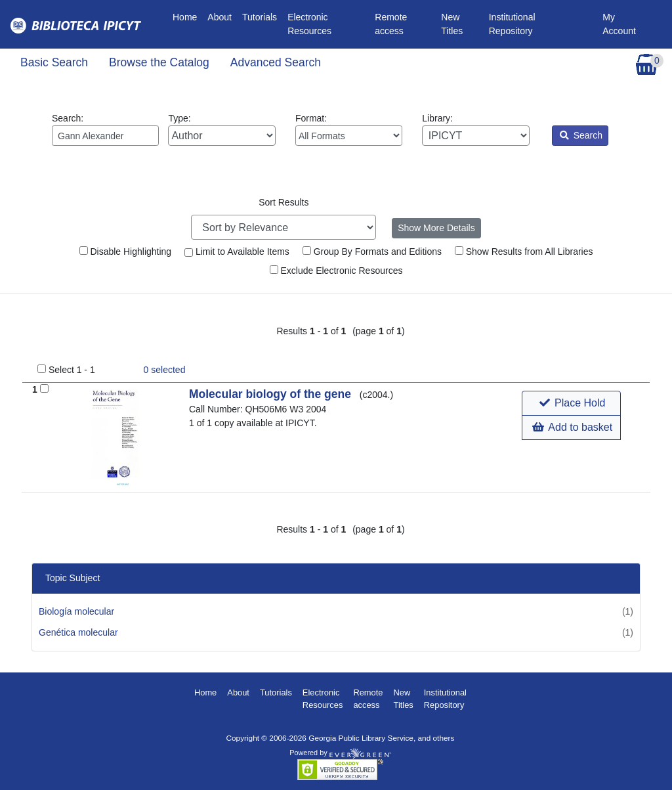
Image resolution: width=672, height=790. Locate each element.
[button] (571, 403)
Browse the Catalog (159, 62)
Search (581, 135)
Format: (349, 129)
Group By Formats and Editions (372, 252)
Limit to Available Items (237, 252)
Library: (475, 129)
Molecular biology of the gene (272, 394)
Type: (221, 129)
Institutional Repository (512, 24)
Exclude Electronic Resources (336, 271)
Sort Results (283, 202)
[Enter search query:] (105, 136)
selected (165, 370)
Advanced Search (276, 62)
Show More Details (436, 228)
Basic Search (54, 62)
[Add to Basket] (44, 388)
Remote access (391, 24)
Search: (105, 129)
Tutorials (260, 17)
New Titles (452, 24)
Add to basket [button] (572, 427)
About (220, 17)
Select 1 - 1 (72, 370)
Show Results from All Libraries (524, 252)
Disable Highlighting (126, 252)
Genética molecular (78, 632)
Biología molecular (76, 611)
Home (187, 16)
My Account (619, 24)
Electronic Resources (309, 24)
